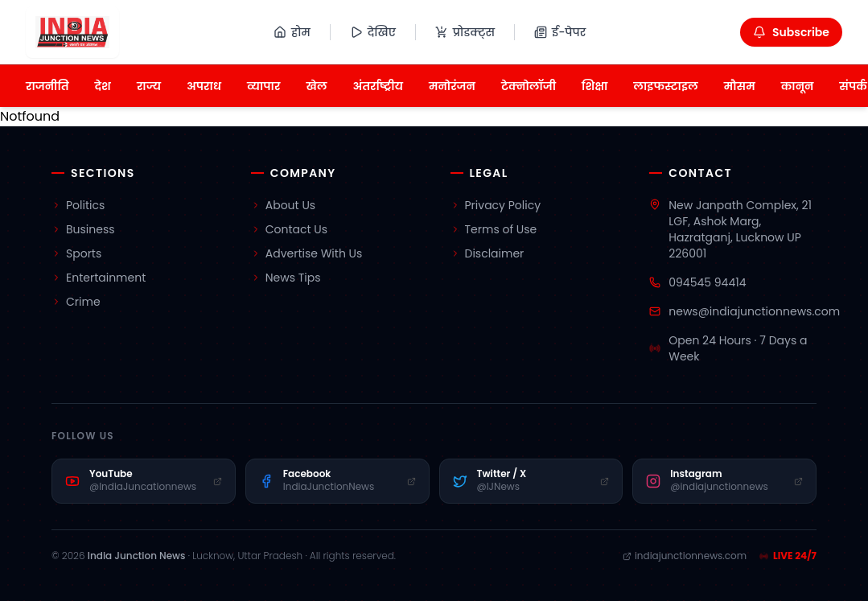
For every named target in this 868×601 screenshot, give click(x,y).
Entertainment (99, 278)
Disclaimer (487, 253)
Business (83, 229)
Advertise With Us (307, 253)
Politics (78, 205)
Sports (76, 253)
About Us (283, 205)
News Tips (286, 278)
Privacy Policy (496, 205)
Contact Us (289, 229)
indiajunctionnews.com (685, 556)
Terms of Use (494, 229)
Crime (76, 302)
